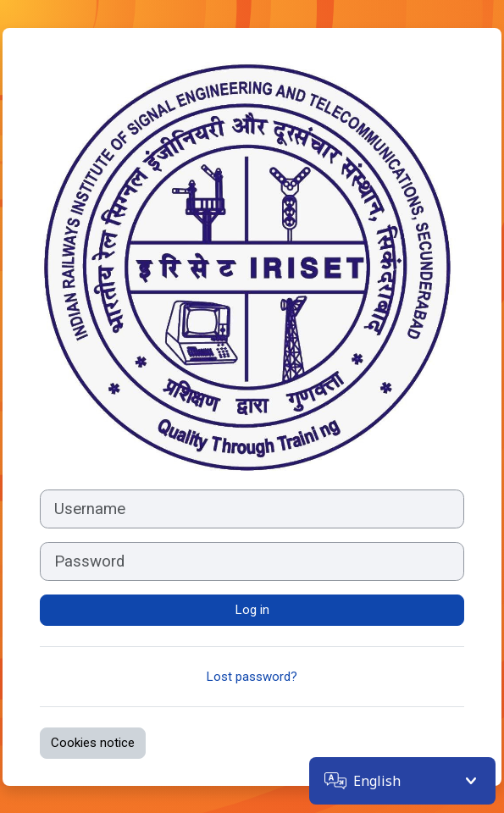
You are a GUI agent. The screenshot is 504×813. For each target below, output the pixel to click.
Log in (252, 610)
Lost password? (252, 677)
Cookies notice (93, 743)
